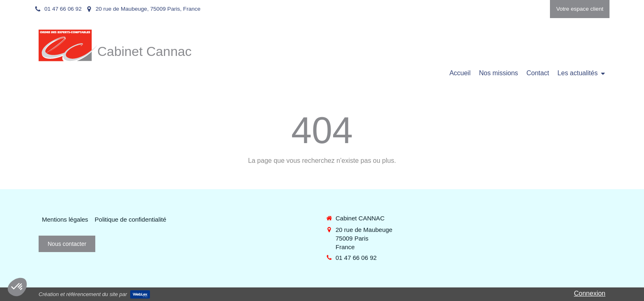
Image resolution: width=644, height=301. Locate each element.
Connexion (590, 293)
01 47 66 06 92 (356, 258)
